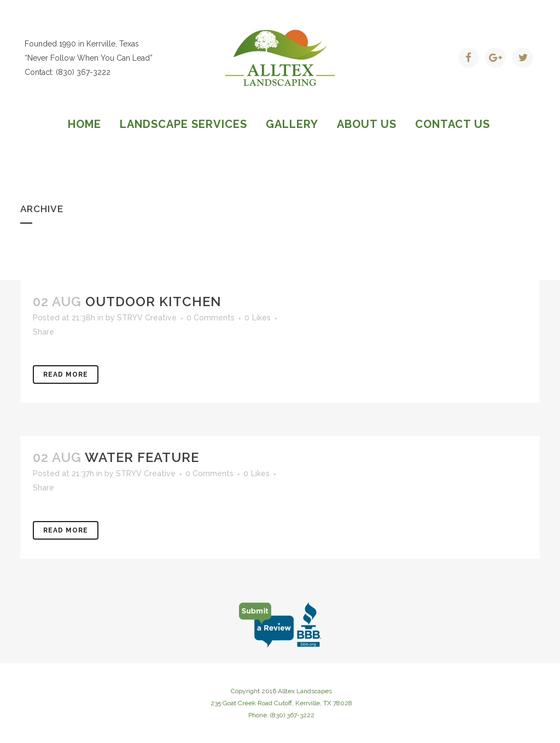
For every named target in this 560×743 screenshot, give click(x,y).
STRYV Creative (147, 318)
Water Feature (142, 457)
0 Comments (211, 318)
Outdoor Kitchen (153, 302)
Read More (66, 375)
